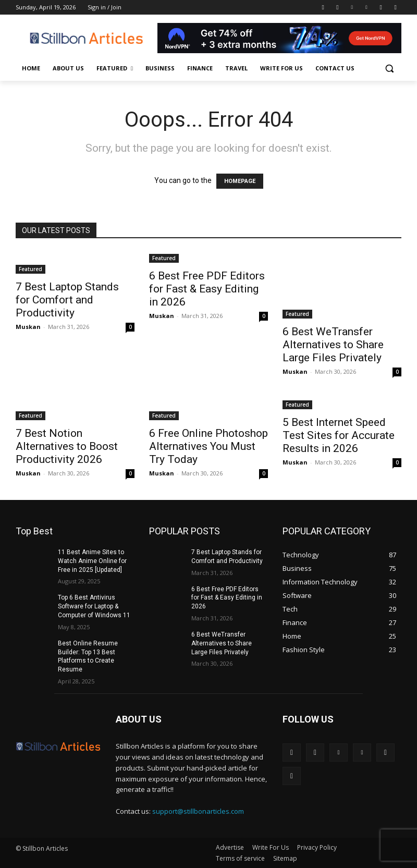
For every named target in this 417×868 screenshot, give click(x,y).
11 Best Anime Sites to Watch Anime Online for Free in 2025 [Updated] (92, 561)
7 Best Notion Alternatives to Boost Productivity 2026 (67, 446)
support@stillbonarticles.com (198, 811)
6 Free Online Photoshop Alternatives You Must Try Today (208, 446)
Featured (30, 269)
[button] (389, 69)
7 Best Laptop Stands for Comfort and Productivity (67, 300)
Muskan (28, 327)
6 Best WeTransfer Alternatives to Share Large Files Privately (333, 345)
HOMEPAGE (240, 181)
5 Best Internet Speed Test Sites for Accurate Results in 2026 (339, 435)
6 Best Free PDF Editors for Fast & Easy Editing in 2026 (207, 289)
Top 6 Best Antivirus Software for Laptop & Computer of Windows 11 (94, 606)
